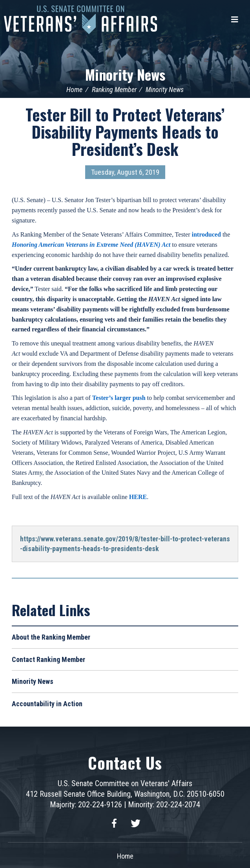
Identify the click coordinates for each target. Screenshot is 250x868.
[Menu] (235, 20)
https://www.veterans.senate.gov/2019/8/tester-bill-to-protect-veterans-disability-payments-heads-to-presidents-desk (125, 544)
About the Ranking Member (51, 637)
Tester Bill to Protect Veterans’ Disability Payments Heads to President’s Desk (125, 132)
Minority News (125, 74)
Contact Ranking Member (48, 659)
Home (74, 90)
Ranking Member (114, 90)
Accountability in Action (47, 704)
